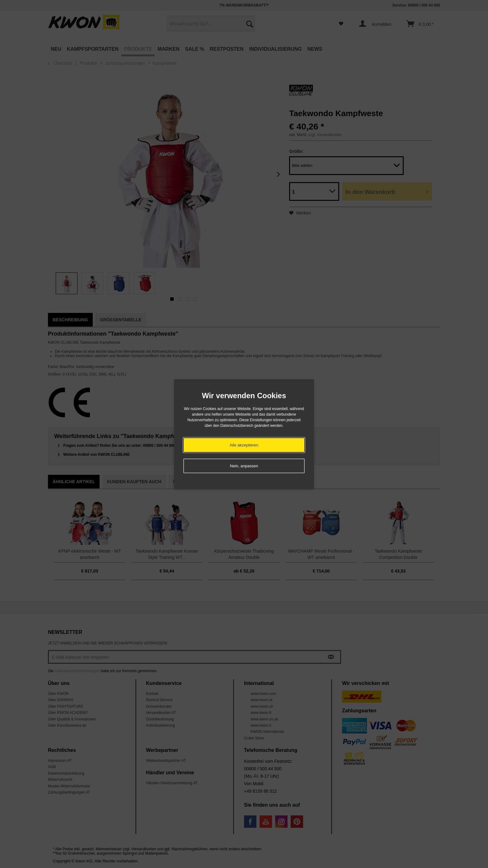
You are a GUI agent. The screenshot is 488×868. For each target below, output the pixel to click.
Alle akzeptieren (244, 445)
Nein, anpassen (244, 466)
